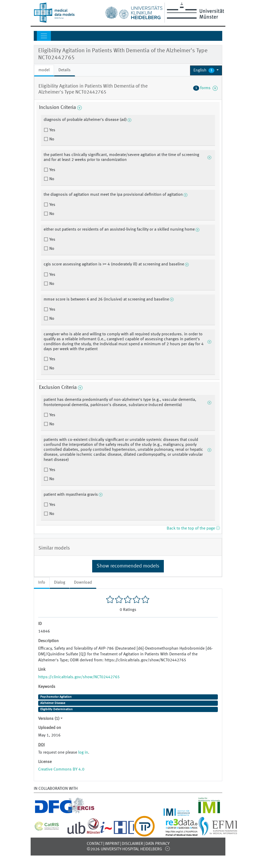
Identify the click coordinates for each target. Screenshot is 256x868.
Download (83, 583)
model (44, 70)
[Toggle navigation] (44, 36)
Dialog (60, 583)
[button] (206, 70)
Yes (52, 130)
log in (83, 753)
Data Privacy (157, 844)
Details (65, 70)
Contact (95, 844)
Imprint (112, 844)
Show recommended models (128, 566)
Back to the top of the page (193, 528)
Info (42, 583)
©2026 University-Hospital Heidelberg (124, 849)
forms (205, 88)
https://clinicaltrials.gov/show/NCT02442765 (79, 677)
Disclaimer (132, 844)
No (51, 139)
